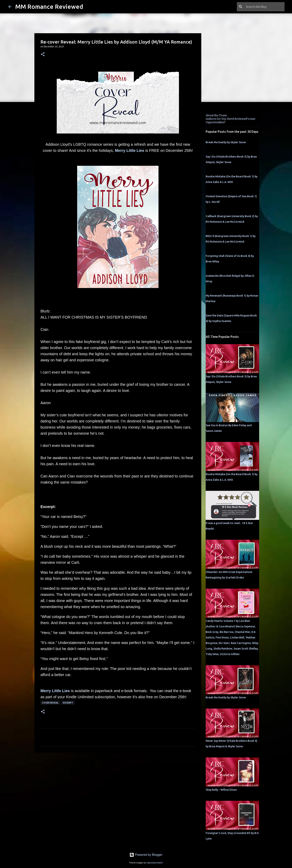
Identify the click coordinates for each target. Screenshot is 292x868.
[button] (43, 55)
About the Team (216, 115)
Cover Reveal (50, 703)
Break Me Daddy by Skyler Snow (226, 142)
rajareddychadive (155, 863)
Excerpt (68, 703)
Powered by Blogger (146, 855)
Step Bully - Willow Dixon (221, 790)
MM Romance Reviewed (49, 6)
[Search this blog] (264, 7)
